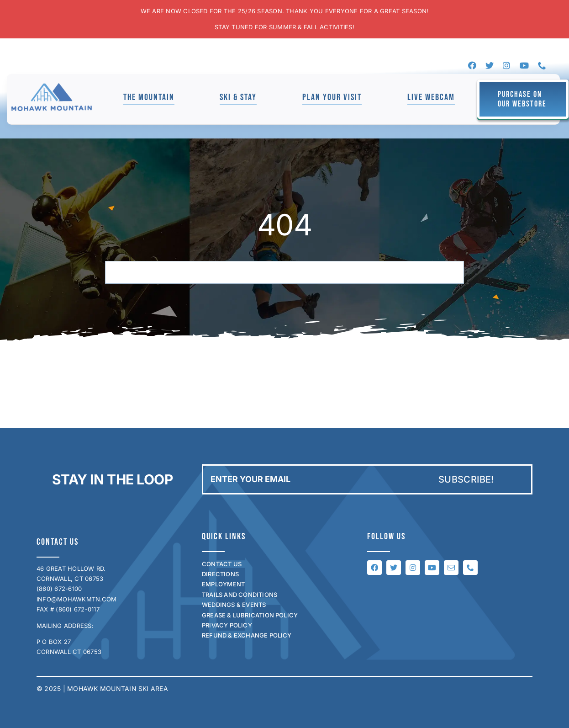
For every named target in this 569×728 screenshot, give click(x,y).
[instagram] (506, 65)
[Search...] (284, 272)
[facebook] (472, 65)
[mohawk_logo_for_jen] (52, 87)
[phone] (542, 65)
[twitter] (490, 65)
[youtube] (524, 65)
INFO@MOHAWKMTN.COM (76, 599)
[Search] (116, 272)
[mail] (451, 568)
